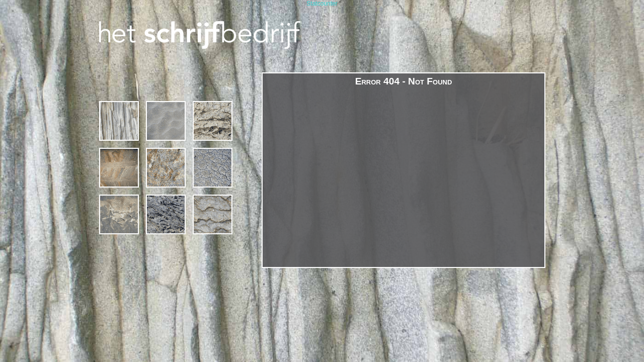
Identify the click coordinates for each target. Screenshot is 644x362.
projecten (119, 168)
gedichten (166, 168)
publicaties (166, 214)
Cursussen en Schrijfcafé (166, 121)
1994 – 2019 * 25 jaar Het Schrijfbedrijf (119, 121)
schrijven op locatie (213, 121)
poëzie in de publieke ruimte (213, 168)
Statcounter (322, 4)
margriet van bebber (119, 214)
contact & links (213, 214)
